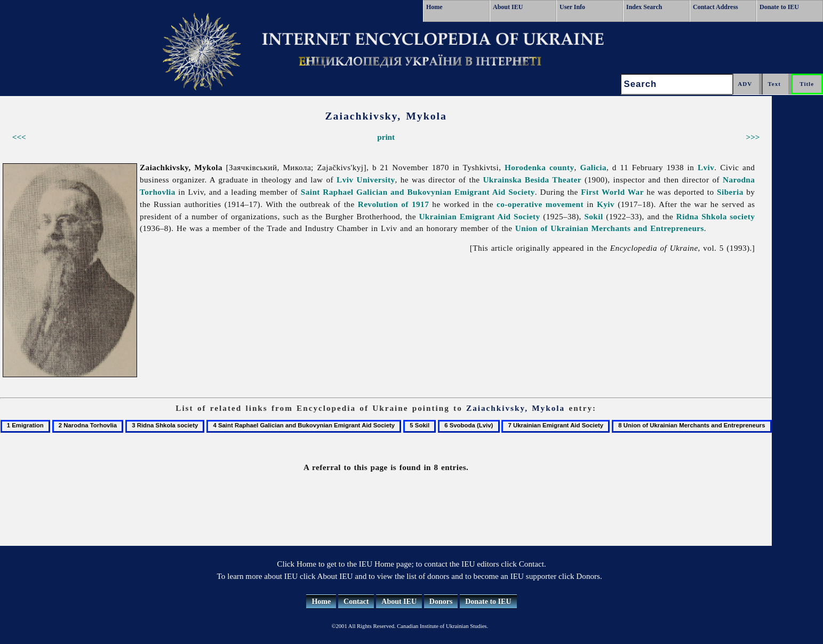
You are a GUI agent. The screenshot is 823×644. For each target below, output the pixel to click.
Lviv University (366, 180)
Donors (441, 602)
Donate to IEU (779, 7)
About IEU (508, 7)
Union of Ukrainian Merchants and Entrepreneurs (610, 228)
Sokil (593, 216)
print (386, 137)
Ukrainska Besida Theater (532, 180)
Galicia (593, 167)
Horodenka (525, 167)
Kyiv (606, 204)
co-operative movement (540, 204)
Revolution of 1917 (393, 204)
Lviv (706, 167)
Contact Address (716, 7)
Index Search (644, 7)
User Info (572, 7)
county (562, 167)
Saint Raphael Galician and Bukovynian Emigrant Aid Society (418, 192)
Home (434, 7)
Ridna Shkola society (716, 216)
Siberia (730, 192)
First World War (612, 192)
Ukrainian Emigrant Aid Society (479, 216)
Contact (356, 602)
